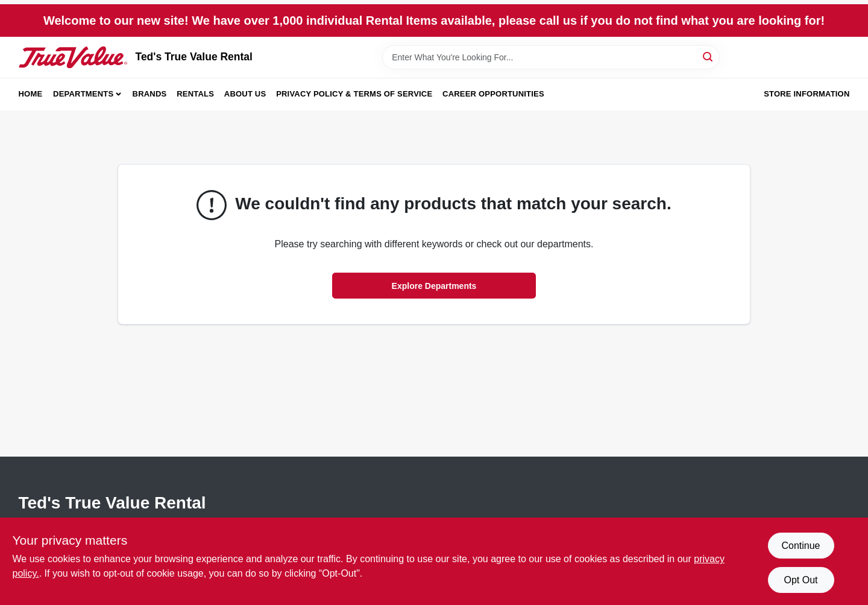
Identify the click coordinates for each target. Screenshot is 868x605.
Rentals (195, 94)
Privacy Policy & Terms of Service (354, 94)
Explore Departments (434, 286)
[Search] (709, 56)
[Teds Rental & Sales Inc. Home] (73, 57)
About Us (245, 94)
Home (31, 94)
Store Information (807, 94)
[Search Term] (551, 57)
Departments (83, 94)
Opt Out (800, 580)
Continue (800, 546)
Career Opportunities (493, 94)
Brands (150, 94)
